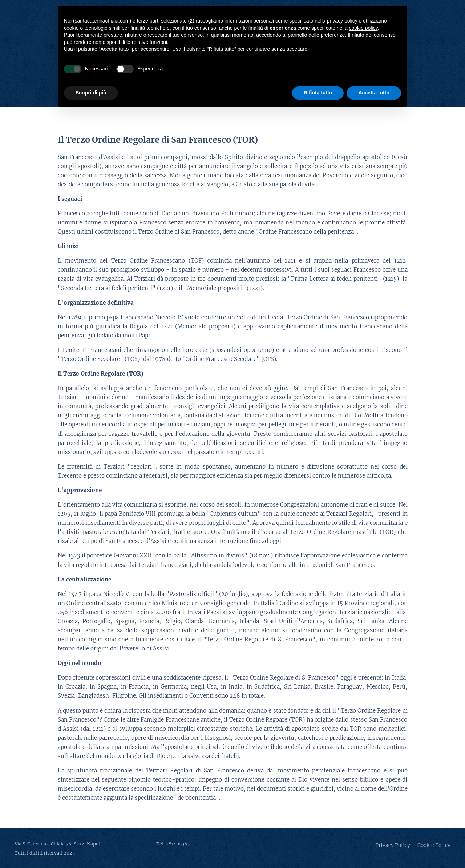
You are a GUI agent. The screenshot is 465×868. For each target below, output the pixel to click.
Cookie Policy (434, 845)
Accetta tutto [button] (374, 93)
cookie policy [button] (363, 28)
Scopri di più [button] (91, 93)
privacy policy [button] (342, 21)
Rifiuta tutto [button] (318, 93)
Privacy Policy (393, 845)
